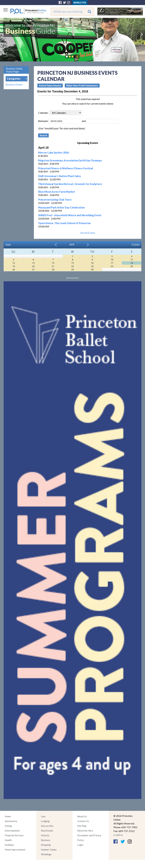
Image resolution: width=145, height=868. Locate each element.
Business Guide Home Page (14, 70)
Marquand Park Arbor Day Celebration (61, 207)
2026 (8, 245)
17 (112, 263)
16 (92, 263)
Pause (77, 57)
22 (72, 266)
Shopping (46, 845)
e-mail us (118, 835)
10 (112, 260)
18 (132, 263)
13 (33, 263)
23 (92, 266)
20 (33, 266)
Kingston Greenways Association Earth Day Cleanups (70, 160)
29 (72, 270)
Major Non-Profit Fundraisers (82, 86)
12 (14, 263)
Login (80, 845)
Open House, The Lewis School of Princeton (64, 223)
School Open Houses (50, 86)
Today (135, 245)
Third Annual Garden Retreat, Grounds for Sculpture (70, 184)
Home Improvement (15, 850)
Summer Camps (49, 850)
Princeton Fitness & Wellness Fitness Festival (66, 168)
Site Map (82, 826)
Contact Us (83, 821)
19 (14, 266)
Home (8, 816)
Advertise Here (85, 831)
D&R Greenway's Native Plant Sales (60, 176)
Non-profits (47, 826)
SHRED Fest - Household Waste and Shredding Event (70, 215)
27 (33, 270)
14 (53, 263)
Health (8, 840)
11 (132, 260)
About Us (82, 816)
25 (132, 266)
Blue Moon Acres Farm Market (57, 192)
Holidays (9, 845)
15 (72, 263)
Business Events (14, 84)
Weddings (46, 854)
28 (53, 270)
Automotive (11, 821)
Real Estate (47, 831)
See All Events (88, 233)
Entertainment (12, 831)
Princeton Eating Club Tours (55, 200)
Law (43, 816)
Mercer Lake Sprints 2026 (53, 152)
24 (112, 266)
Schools (45, 835)
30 (92, 270)
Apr (72, 244)
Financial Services (14, 835)
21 (53, 266)
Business (46, 840)
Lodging (45, 821)
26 (14, 270)
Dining (8, 826)
